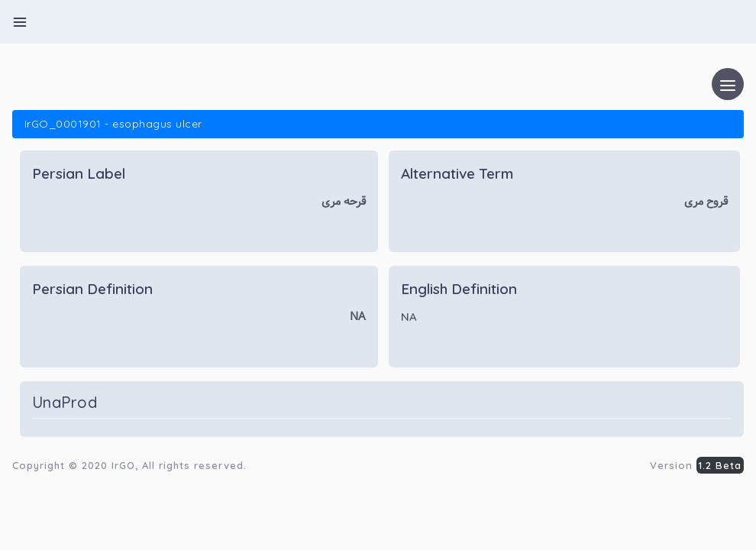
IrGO (123, 465)
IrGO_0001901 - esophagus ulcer (113, 124)
